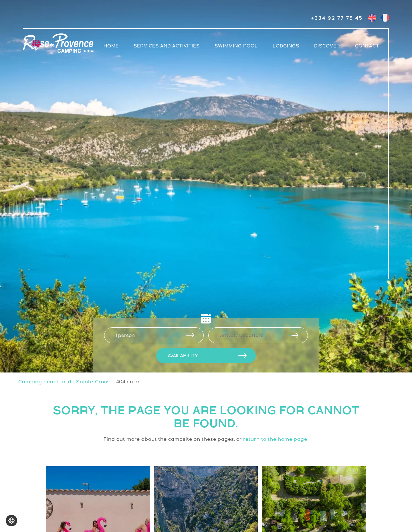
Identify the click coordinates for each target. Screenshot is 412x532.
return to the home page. (276, 439)
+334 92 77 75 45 (337, 18)
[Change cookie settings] (11, 521)
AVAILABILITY (183, 356)
